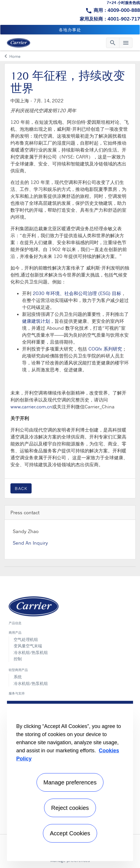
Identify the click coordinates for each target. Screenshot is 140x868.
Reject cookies (70, 808)
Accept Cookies (70, 833)
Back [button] (21, 488)
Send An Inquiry (30, 543)
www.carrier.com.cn (31, 407)
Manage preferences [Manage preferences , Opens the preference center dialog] (70, 782)
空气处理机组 (26, 639)
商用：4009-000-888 (117, 10)
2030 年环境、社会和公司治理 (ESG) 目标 (77, 293)
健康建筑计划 (36, 321)
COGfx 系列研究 (105, 349)
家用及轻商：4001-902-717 (110, 19)
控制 (18, 659)
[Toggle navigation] (113, 43)
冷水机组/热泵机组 (31, 652)
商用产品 (15, 633)
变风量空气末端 (28, 646)
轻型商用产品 (18, 670)
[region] (70, 781)
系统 (18, 677)
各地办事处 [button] (70, 30)
